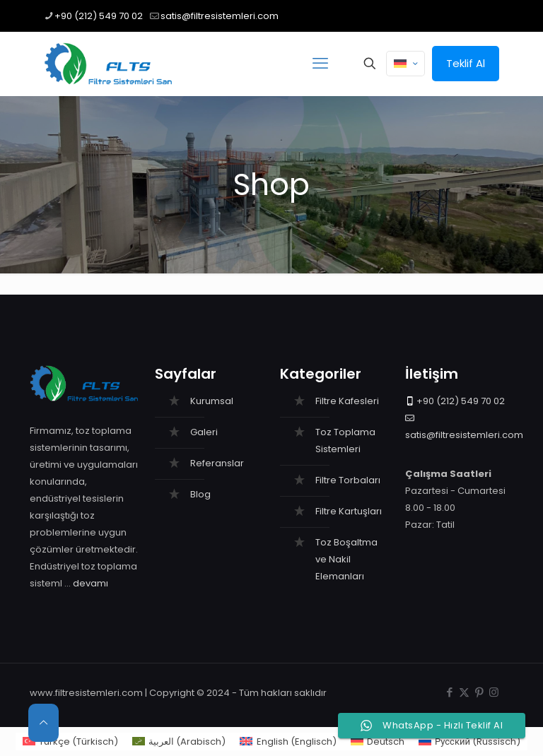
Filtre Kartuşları (349, 511)
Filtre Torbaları (348, 480)
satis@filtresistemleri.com (464, 435)
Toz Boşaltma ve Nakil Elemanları (346, 559)
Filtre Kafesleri (347, 401)
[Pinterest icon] (479, 692)
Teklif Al (466, 63)
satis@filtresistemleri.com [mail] (220, 16)
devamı (90, 583)
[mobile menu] (320, 64)
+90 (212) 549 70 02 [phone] (99, 16)
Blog (200, 494)
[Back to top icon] (43, 723)
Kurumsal (212, 401)
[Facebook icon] (449, 692)
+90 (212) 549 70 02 (461, 401)
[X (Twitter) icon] (464, 692)
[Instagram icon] (494, 692)
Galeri (204, 432)
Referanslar (217, 463)
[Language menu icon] (405, 64)
